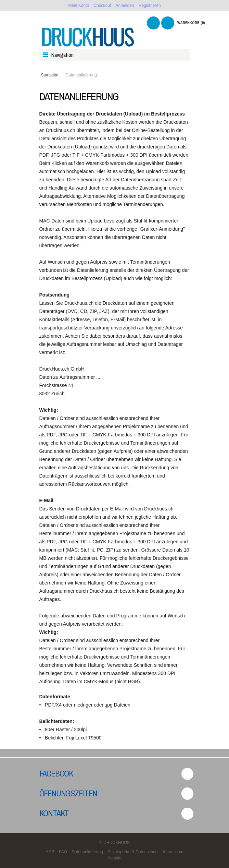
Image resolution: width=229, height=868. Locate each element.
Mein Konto (79, 5)
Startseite (50, 75)
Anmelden (125, 5)
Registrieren (150, 5)
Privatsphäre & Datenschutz (133, 852)
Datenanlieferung (87, 852)
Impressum (173, 852)
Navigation (62, 55)
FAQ (63, 852)
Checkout (102, 5)
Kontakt (54, 813)
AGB (50, 852)
